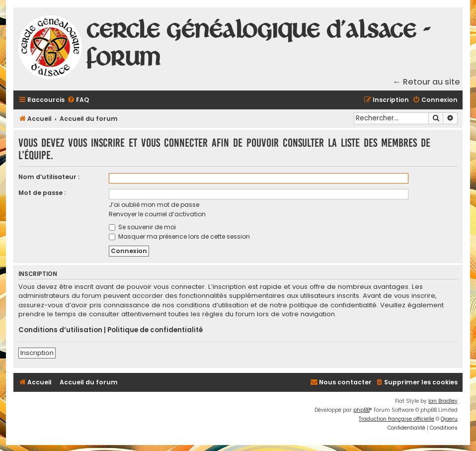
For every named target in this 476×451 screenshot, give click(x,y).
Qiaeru (449, 419)
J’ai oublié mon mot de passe (154, 205)
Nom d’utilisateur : (49, 177)
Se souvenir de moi (142, 227)
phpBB (361, 410)
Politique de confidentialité (155, 330)
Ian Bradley (443, 401)
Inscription (37, 353)
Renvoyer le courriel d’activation (157, 214)
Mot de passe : (42, 193)
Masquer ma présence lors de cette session (179, 236)
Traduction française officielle (397, 419)
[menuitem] (78, 100)
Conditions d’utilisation (60, 330)
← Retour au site (427, 82)
